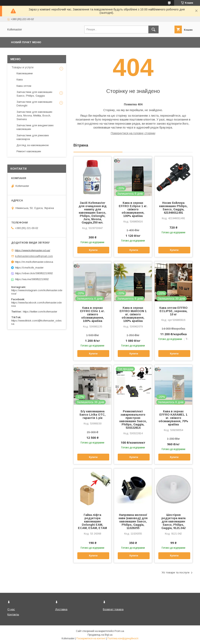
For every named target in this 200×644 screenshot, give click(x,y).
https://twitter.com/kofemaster (40, 312)
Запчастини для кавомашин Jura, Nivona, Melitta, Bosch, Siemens (34, 116)
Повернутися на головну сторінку (133, 133)
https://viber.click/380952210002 (34, 273)
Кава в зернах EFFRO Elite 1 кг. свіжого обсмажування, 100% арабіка (92, 314)
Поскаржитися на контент (91, 638)
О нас (11, 609)
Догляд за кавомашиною (33, 145)
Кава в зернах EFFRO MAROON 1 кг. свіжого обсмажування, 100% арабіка (133, 314)
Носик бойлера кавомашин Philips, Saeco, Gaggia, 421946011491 (173, 208)
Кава (20, 80)
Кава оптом (24, 86)
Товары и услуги (22, 67)
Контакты (13, 614)
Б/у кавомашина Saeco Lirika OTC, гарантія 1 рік (92, 415)
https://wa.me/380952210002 (32, 279)
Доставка (61, 609)
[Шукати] (153, 29)
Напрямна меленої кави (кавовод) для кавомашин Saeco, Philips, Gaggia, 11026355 (133, 521)
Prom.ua (119, 631)
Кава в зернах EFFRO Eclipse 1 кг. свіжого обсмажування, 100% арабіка (133, 209)
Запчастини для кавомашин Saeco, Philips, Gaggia (34, 94)
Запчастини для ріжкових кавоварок (33, 137)
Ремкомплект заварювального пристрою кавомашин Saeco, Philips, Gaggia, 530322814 (133, 420)
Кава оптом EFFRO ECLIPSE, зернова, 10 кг (173, 311)
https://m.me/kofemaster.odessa (34, 262)
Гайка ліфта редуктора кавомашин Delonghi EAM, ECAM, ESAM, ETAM (92, 521)
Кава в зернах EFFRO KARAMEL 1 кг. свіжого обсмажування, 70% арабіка (173, 418)
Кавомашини (25, 73)
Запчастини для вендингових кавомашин (35, 127)
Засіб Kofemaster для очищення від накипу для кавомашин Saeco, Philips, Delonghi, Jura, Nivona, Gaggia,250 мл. (93, 213)
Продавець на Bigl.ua (100, 635)
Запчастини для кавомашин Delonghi (34, 104)
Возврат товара (113, 609)
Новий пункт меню (26, 42)
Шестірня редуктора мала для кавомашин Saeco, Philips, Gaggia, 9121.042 (173, 521)
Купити (93, 250)
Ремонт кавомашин (29, 151)
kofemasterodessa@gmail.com (34, 256)
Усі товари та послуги (176, 572)
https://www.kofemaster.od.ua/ (33, 250)
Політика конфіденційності (123, 638)
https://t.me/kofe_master (29, 268)
